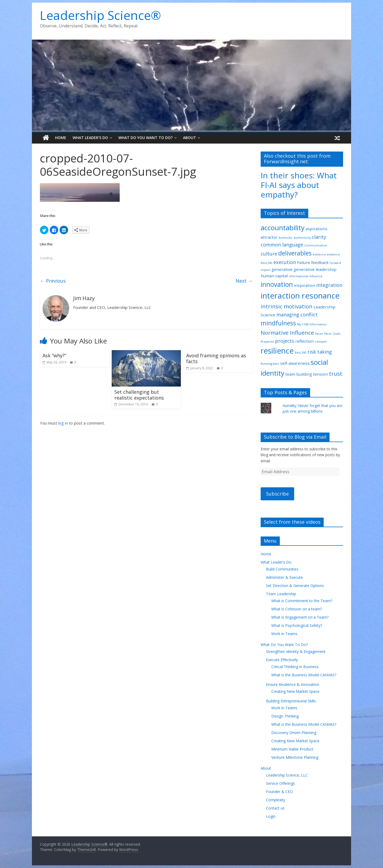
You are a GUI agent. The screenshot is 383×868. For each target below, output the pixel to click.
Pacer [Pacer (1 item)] (319, 334)
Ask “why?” (54, 355)
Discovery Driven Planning (294, 733)
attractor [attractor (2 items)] (269, 237)
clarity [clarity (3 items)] (319, 237)
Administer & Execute (284, 577)
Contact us (275, 808)
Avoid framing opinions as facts (216, 358)
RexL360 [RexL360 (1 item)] (301, 353)
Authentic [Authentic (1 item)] (286, 238)
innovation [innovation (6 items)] (277, 284)
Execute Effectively (282, 660)
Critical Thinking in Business (295, 667)
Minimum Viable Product (292, 749)
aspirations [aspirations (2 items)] (317, 229)
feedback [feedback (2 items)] (320, 262)
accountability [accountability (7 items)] (283, 228)
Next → (244, 281)
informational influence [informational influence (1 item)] (306, 276)
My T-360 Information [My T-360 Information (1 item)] (312, 324)
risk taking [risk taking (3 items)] (320, 352)
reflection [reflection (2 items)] (305, 341)
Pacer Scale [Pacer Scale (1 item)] (332, 334)
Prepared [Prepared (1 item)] (267, 342)
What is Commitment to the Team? (302, 601)
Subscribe (277, 494)
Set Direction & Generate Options (295, 586)
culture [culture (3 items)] (269, 254)
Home (61, 138)
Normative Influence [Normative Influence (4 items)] (287, 333)
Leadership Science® (100, 15)
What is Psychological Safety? (297, 625)
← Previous (53, 281)
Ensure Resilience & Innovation (293, 684)
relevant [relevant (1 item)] (321, 342)
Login (271, 816)
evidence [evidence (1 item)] (319, 254)
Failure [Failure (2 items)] (304, 262)
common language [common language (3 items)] (282, 245)
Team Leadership (281, 594)
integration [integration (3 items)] (329, 285)
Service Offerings (280, 783)
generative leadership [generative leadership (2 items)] (315, 269)
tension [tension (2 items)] (320, 374)
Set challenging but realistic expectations (139, 395)
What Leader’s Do (90, 138)
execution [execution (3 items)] (285, 262)
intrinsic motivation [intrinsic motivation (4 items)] (287, 306)
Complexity (276, 800)
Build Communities (282, 569)
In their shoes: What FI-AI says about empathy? (299, 185)
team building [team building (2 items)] (299, 374)
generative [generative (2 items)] (282, 269)
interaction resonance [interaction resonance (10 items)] (300, 296)
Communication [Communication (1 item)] (316, 245)
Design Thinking (285, 716)
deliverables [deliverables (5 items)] (295, 253)
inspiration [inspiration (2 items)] (305, 285)
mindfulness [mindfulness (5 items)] (278, 323)
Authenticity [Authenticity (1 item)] (302, 238)
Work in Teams (284, 634)
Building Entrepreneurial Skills (291, 701)
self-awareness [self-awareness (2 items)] (295, 363)
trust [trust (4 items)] (336, 374)
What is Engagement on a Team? (300, 617)
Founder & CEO (279, 792)
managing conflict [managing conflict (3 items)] (297, 315)
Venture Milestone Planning (295, 757)
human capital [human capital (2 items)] (274, 276)
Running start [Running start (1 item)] (270, 364)
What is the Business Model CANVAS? (304, 675)
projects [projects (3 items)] (285, 341)
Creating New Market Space (295, 691)
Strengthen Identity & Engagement (296, 651)
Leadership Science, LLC (287, 775)
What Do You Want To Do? (145, 138)
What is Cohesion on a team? (297, 609)
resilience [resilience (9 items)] (277, 351)
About (190, 138)
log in (63, 423)
